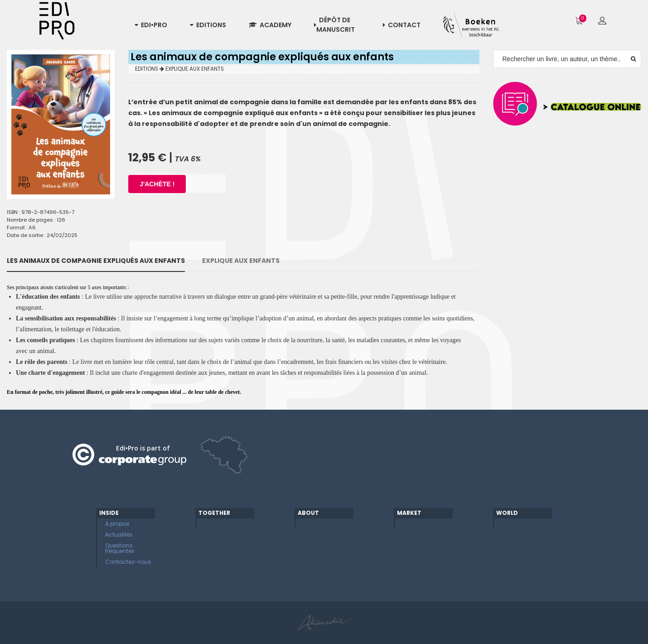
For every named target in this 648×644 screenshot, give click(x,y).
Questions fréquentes (120, 548)
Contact (402, 25)
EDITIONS (150, 69)
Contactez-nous (128, 562)
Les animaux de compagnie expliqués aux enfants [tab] (96, 261)
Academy (270, 25)
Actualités (119, 535)
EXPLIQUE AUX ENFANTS (195, 69)
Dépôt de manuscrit (334, 25)
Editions (208, 25)
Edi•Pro (151, 25)
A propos (117, 524)
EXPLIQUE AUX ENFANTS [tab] (241, 261)
